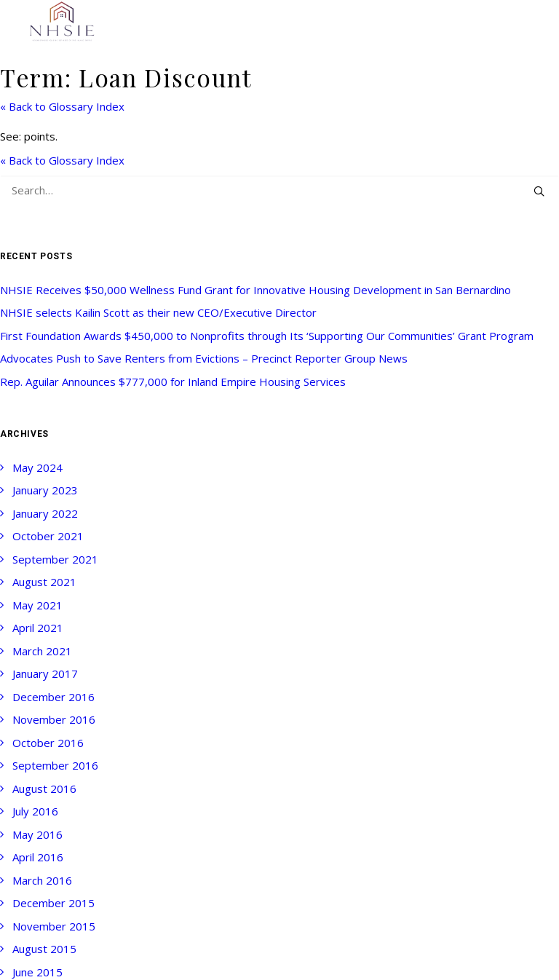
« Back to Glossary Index (62, 106)
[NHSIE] (61, 22)
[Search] (279, 190)
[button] (539, 191)
